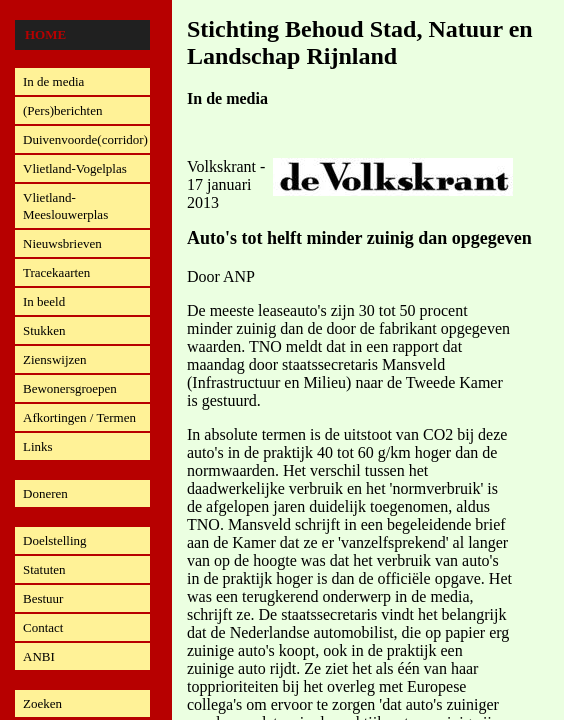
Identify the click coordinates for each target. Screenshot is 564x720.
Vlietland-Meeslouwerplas (65, 206)
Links (38, 446)
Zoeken (42, 703)
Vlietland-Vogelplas (75, 168)
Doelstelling (55, 540)
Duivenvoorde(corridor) (85, 139)
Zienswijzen (55, 359)
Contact (43, 627)
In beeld (44, 301)
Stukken (44, 330)
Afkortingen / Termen (79, 417)
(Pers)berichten (62, 110)
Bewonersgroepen (70, 388)
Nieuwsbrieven (62, 243)
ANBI (39, 656)
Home (45, 34)
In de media (53, 81)
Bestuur (43, 598)
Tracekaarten (56, 272)
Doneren (45, 493)
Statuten (44, 569)
